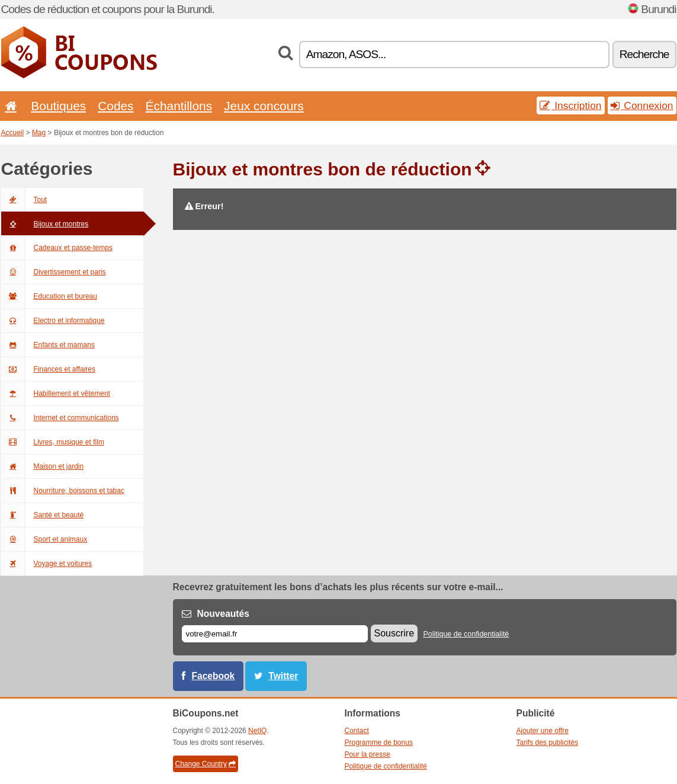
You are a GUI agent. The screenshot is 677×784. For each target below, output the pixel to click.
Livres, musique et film (53, 442)
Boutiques (58, 106)
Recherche (644, 54)
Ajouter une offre (543, 731)
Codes (115, 106)
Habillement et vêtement (56, 393)
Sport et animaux (44, 539)
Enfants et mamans (48, 345)
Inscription (570, 105)
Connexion (642, 105)
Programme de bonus (379, 743)
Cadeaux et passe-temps (57, 248)
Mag (39, 133)
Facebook (214, 676)
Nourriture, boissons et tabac (63, 491)
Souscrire (394, 633)
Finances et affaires (49, 369)
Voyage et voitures (47, 564)
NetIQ (257, 731)
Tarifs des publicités (548, 743)
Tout (24, 200)
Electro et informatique (53, 321)
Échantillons (179, 106)
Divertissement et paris (54, 272)
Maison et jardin (43, 466)
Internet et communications (60, 418)
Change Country (206, 764)
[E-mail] (275, 634)
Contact (357, 731)
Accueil (13, 133)
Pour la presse (368, 754)
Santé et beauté (43, 515)
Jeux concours (264, 106)
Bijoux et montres (45, 224)
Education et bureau (49, 296)
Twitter (283, 676)
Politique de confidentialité (466, 634)
